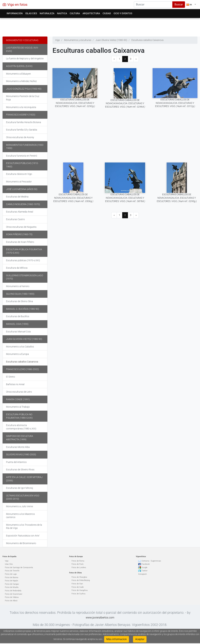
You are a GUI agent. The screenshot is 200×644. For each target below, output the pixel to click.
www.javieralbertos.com (100, 618)
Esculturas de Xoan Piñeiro (20, 242)
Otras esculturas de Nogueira (21, 227)
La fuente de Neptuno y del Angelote (25, 58)
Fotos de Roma (78, 561)
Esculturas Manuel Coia (18, 332)
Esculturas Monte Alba (18, 447)
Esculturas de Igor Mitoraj (19, 488)
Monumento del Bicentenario (21, 543)
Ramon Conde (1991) (18, 399)
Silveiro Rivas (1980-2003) (21, 454)
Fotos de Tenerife (12, 571)
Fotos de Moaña (12, 587)
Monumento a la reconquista (21, 107)
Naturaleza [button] (47, 13)
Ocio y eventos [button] (123, 13)
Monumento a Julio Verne (19, 506)
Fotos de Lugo (11, 574)
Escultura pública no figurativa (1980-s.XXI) (19, 416)
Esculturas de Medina (17, 197)
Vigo (7, 561)
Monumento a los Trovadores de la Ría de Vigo (24, 526)
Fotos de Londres (79, 567)
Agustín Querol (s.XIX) (19, 66)
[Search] (153, 5)
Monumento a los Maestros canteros (20, 516)
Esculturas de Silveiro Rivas (20, 470)
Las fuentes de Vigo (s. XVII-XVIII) (22, 49)
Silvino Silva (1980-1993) (20, 294)
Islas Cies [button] (31, 13)
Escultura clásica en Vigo (19, 174)
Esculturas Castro (15, 219)
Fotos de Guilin (78, 587)
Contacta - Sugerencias (151, 561)
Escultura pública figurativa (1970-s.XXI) (24, 251)
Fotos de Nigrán (11, 581)
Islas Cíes (9, 564)
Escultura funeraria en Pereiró (22, 156)
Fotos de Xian (77, 584)
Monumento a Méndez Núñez (21, 81)
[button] (191, 5)
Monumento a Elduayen (18, 74)
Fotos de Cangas (12, 584)
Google (144, 567)
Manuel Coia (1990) (17, 324)
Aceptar (140, 639)
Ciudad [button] (107, 13)
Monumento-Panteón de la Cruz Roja (23, 98)
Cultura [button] (75, 13)
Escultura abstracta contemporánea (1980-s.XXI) (21, 427)
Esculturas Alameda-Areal (20, 212)
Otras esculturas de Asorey (20, 137)
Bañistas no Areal (15, 384)
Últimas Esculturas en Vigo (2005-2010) (23, 497)
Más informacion (117, 639)
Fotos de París (78, 564)
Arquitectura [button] (91, 13)
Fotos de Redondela (13, 591)
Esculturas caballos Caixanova (22, 362)
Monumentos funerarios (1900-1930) (25, 147)
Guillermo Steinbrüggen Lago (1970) (25, 277)
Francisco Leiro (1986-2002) (23, 369)
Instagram (143, 574)
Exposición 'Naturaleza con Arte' (23, 536)
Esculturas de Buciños (18, 316)
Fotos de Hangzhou (80, 590)
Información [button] (15, 13)
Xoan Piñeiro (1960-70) (19, 234)
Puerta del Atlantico (16, 462)
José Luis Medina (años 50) (22, 189)
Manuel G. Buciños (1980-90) (23, 309)
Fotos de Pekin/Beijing (81, 580)
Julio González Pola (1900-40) (24, 89)
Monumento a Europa (17, 354)
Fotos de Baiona (12, 577)
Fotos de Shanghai (79, 577)
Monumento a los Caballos (20, 347)
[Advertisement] (99, 26)
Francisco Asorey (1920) (21, 115)
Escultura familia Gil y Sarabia (22, 130)
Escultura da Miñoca (17, 268)
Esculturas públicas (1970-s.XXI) (23, 260)
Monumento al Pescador (19, 182)
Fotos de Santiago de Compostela (19, 567)
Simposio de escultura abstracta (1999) (20, 438)
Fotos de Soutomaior (14, 594)
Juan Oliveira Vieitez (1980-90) (24, 339)
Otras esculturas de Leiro (19, 392)
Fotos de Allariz (11, 601)
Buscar (179, 4)
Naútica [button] (62, 13)
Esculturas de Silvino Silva (19, 301)
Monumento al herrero (18, 286)
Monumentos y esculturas (22, 40)
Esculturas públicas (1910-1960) (22, 165)
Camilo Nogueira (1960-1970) (23, 204)
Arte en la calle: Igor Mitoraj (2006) (24, 479)
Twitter (145, 571)
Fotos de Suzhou (78, 594)
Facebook (146, 564)
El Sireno (11, 377)
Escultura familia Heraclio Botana (24, 122)
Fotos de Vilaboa (12, 597)
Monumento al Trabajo (18, 407)
